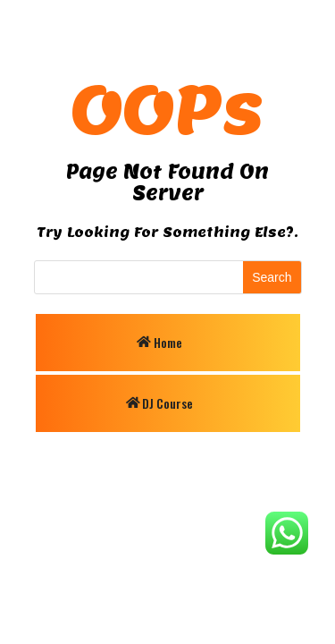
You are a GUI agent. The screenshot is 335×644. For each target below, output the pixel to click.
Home (168, 342)
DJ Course (167, 403)
